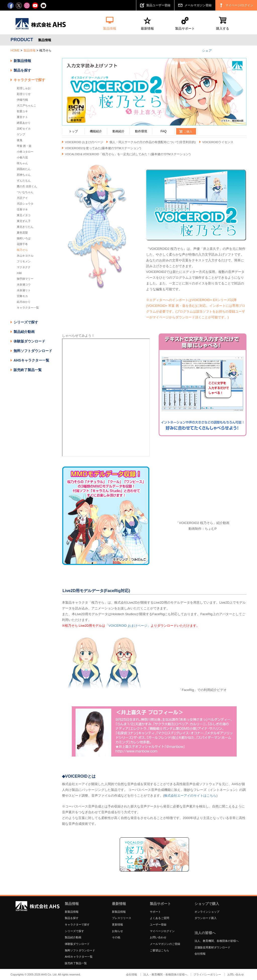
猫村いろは (24, 238)
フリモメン (24, 261)
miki (19, 273)
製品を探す (22, 70)
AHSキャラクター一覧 (31, 360)
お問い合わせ (158, 937)
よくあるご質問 (159, 918)
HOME (15, 50)
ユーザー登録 (158, 925)
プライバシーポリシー (207, 974)
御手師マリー (25, 279)
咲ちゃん (22, 163)
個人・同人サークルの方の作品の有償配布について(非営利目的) (153, 142)
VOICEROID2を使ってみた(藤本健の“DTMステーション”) (103, 148)
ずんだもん (24, 181)
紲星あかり (24, 123)
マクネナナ (24, 267)
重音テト (22, 117)
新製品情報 (22, 61)
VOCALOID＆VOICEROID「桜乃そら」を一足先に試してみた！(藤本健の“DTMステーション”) (128, 154)
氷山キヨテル (25, 256)
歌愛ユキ (22, 111)
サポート (155, 912)
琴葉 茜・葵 (24, 146)
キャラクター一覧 (28, 308)
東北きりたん (25, 227)
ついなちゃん (25, 192)
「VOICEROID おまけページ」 (128, 626)
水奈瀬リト (24, 290)
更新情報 (117, 925)
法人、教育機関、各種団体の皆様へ (217, 941)
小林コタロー (25, 152)
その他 (116, 937)
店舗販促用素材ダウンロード (212, 947)
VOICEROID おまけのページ (84, 142)
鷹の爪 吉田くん (27, 186)
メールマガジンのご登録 (165, 944)
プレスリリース (122, 918)
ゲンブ (21, 134)
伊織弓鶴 (22, 100)
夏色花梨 (22, 233)
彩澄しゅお (24, 88)
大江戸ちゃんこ (26, 105)
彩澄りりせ (24, 94)
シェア (207, 51)
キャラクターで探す (77, 925)
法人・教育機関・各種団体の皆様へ (165, 974)
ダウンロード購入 (206, 918)
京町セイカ (24, 129)
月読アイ (22, 198)
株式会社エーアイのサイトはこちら (190, 796)
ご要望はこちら (159, 950)
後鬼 (20, 140)
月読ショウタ (25, 204)
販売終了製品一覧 (28, 370)
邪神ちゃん (24, 175)
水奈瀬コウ (24, 284)
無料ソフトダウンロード (33, 351)
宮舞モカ (22, 296)
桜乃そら (22, 250)
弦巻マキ (22, 209)
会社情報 (200, 954)
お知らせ (117, 931)
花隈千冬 (22, 244)
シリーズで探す (74, 931)
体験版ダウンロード (29, 341)
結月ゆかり (24, 302)
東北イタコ (24, 215)
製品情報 (30, 50)
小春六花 (22, 157)
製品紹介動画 (24, 332)
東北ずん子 (24, 221)
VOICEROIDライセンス (218, 142)
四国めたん (24, 169)
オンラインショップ (207, 912)
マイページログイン (162, 931)
